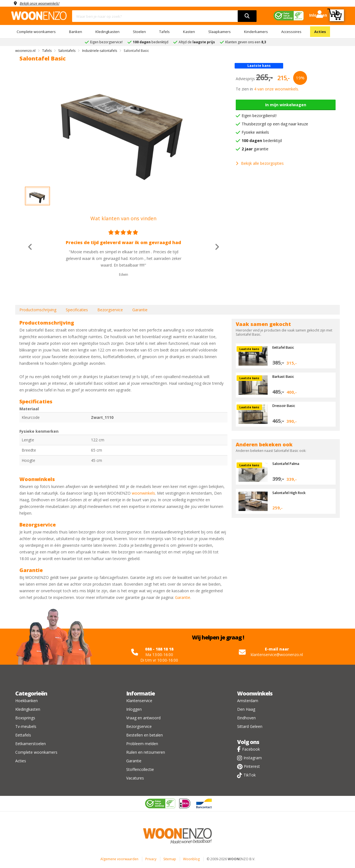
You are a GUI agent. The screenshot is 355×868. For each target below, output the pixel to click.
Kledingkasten (107, 32)
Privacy (151, 859)
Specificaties (77, 310)
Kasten (189, 32)
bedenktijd (262, 141)
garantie (255, 149)
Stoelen (139, 32)
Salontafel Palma (287, 464)
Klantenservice (139, 701)
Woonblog (191, 859)
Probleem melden (142, 744)
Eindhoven (246, 718)
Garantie (140, 310)
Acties (320, 32)
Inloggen (134, 709)
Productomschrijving (38, 310)
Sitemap (170, 859)
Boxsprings (25, 718)
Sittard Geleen (250, 726)
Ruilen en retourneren (146, 752)
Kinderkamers (256, 32)
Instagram (253, 758)
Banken (76, 32)
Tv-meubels (26, 726)
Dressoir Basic (285, 406)
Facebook (251, 749)
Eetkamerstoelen (31, 744)
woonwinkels (143, 493)
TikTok (250, 775)
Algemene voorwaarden (119, 859)
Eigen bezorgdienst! (259, 116)
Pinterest (252, 766)
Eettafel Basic (284, 347)
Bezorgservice (110, 310)
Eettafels (23, 735)
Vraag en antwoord (143, 718)
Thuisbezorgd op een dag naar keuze (275, 124)
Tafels (164, 32)
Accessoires (291, 32)
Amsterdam (248, 701)
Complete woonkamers (36, 32)
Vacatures (135, 778)
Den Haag (246, 709)
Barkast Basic (284, 376)
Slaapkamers (220, 32)
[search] (247, 16)
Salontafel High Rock (291, 493)
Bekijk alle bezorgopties (260, 163)
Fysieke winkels (255, 132)
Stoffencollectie (140, 769)
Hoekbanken (26, 701)
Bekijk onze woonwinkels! (42, 3)
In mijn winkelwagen (286, 105)
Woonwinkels (255, 693)
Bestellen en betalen (144, 735)
